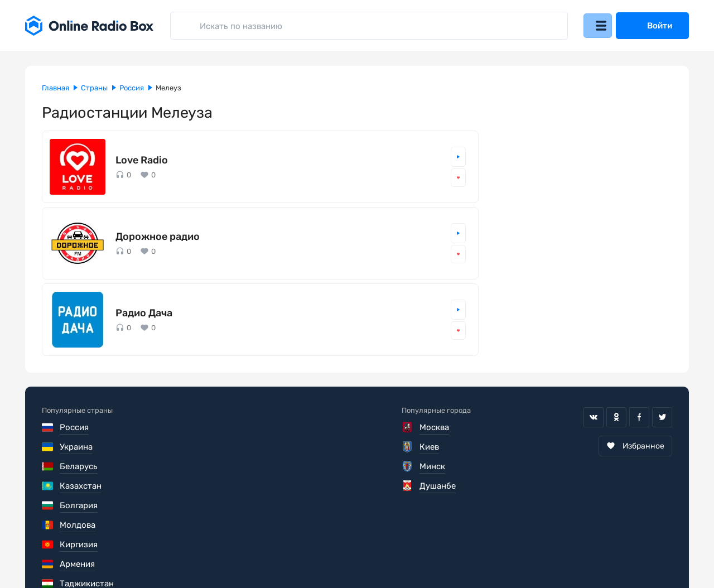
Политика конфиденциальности (257, 546)
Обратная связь (378, 546)
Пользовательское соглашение (105, 546)
